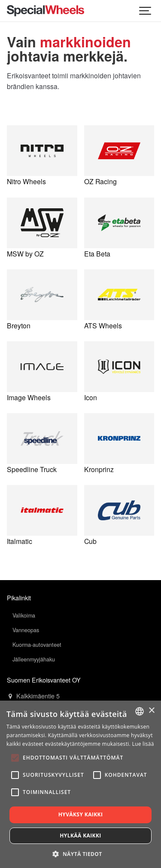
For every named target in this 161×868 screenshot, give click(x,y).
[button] (80, 854)
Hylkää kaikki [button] (80, 836)
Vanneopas (26, 630)
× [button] (151, 711)
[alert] (80, 784)
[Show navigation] (146, 11)
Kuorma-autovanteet (37, 645)
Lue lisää (143, 744)
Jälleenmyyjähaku (34, 659)
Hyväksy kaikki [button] (81, 814)
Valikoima (24, 615)
